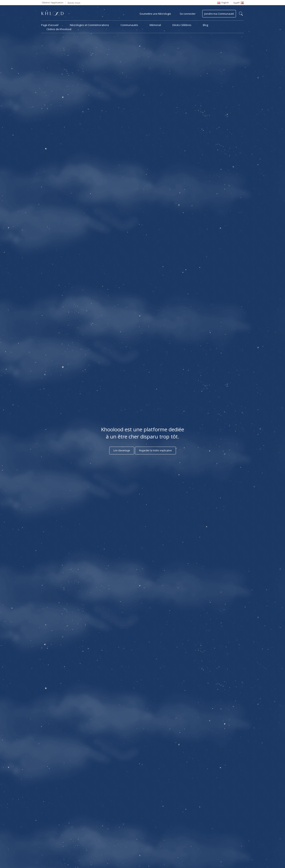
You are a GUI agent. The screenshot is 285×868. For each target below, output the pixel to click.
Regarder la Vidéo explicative (155, 451)
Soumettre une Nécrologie (155, 14)
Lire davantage (122, 451)
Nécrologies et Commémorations (89, 25)
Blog (205, 25)
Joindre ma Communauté (219, 14)
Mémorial (155, 25)
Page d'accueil (50, 25)
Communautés (129, 25)
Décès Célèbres (182, 25)
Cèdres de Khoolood (59, 29)
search (241, 14)
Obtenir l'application (53, 2)
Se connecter (188, 14)
